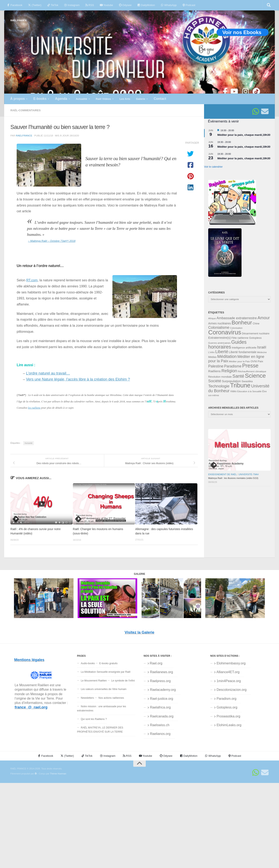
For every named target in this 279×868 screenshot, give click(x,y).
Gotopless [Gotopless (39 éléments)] (255, 338)
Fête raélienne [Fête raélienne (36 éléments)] (240, 338)
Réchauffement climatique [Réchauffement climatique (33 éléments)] (252, 371)
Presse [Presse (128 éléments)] (250, 366)
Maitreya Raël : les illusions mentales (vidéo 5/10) (233, 478)
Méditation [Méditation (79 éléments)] (227, 356)
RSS (90, 5)
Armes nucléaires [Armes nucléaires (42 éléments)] (220, 323)
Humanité (28, 443)
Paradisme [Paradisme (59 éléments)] (233, 366)
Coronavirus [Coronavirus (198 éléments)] (225, 332)
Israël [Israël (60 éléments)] (262, 347)
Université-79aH (249, 474)
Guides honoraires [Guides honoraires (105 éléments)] (227, 344)
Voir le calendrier (213, 167)
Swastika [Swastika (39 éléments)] (247, 381)
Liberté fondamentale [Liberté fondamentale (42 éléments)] (243, 352)
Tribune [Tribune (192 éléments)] (240, 385)
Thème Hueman (58, 774)
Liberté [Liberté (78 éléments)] (222, 352)
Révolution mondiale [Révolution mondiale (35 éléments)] (220, 377)
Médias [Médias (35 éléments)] (212, 357)
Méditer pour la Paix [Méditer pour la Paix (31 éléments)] (239, 361)
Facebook (15, 5)
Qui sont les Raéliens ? (94, 719)
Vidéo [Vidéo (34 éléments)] (234, 391)
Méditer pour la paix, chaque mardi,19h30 (244, 135)
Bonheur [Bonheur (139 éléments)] (242, 323)
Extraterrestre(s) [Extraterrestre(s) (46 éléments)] (219, 338)
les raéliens (34, 408)
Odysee (125, 5)
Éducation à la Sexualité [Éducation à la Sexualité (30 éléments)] (249, 391)
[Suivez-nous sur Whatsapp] (256, 111)
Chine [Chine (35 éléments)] (256, 324)
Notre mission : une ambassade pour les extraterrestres (102, 708)
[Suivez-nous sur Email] (265, 111)
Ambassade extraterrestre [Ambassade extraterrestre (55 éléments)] (237, 318)
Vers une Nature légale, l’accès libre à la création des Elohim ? (78, 379)
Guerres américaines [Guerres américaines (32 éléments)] (219, 343)
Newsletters (87, 698)
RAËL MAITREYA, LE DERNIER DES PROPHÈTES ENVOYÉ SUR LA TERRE (100, 730)
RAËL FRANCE (19, 20)
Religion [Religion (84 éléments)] (229, 371)
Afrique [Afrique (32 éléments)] (212, 318)
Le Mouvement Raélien (94, 681)
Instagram (72, 5)
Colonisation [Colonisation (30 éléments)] (236, 328)
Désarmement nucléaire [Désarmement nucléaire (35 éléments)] (256, 334)
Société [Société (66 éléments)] (215, 381)
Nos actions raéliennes (111, 698)
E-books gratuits (108, 663)
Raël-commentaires (26, 110)
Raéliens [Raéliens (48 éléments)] (214, 371)
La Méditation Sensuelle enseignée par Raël (106, 672)
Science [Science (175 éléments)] (255, 376)
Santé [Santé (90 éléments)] (238, 376)
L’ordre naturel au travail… (48, 373)
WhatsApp (169, 5)
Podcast (189, 5)
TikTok (53, 5)
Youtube (106, 5)
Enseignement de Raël (222, 474)
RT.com (32, 280)
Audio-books (88, 663)
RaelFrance (24, 135)
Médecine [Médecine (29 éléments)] (262, 352)
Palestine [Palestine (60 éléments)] (216, 366)
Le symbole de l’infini (123, 681)
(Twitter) (35, 5)
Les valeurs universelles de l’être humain (104, 689)
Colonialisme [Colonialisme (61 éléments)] (219, 328)
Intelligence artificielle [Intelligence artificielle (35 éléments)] (244, 348)
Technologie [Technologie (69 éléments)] (219, 386)
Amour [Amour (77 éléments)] (264, 318)
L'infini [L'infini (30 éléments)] (211, 352)
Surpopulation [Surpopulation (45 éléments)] (231, 381)
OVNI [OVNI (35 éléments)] (254, 361)
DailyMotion (146, 5)
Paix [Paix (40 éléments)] (260, 361)
